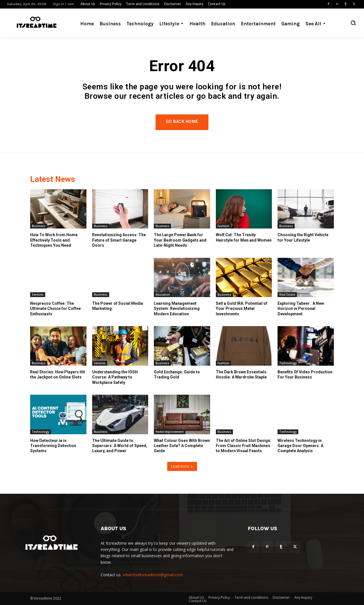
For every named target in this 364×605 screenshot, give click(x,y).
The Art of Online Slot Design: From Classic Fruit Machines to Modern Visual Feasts (244, 446)
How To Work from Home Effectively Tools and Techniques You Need (54, 240)
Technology (288, 363)
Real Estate (287, 295)
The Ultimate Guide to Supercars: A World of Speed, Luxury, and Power (120, 446)
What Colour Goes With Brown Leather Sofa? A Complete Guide (182, 446)
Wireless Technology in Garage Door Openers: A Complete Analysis (300, 446)
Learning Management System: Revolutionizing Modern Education (177, 308)
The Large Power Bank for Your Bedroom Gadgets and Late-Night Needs (180, 240)
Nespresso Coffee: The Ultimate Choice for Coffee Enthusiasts (55, 308)
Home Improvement (170, 432)
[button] (353, 23)
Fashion (223, 226)
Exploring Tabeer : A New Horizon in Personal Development (301, 308)
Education (163, 295)
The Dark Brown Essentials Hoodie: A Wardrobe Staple (241, 374)
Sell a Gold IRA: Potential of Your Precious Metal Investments (242, 308)
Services (38, 295)
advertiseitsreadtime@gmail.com (153, 575)
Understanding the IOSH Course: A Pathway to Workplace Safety (115, 377)
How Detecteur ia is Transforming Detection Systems (53, 446)
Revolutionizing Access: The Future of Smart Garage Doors (119, 240)
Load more (182, 466)
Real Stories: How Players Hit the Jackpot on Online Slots (58, 374)
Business (39, 226)
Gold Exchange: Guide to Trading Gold (177, 374)
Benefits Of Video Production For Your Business (305, 374)
